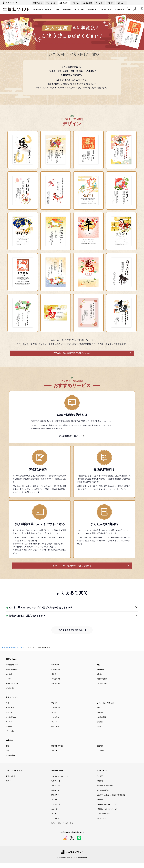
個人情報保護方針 (103, 795)
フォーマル (55, 727)
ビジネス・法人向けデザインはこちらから (72, 355)
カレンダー (100, 3)
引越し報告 (55, 732)
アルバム (76, 3)
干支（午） (55, 708)
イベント (9, 684)
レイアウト (100, 756)
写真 (38, 3)
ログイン (9, 786)
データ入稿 (10, 736)
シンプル (9, 717)
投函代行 (54, 679)
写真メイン (10, 713)
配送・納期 (67, 9)
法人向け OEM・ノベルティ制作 (62, 828)
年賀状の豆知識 (102, 684)
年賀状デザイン (57, 670)
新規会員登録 (11, 781)
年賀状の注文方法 (12, 689)
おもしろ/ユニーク (12, 722)
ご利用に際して (11, 693)
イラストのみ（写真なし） (106, 708)
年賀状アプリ (56, 689)
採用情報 (100, 786)
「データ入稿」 (98, 344)
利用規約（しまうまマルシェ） (107, 814)
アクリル (110, 3)
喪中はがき (55, 795)
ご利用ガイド (120, 9)
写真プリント (56, 786)
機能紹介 (100, 679)
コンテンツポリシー (104, 819)
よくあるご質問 (106, 9)
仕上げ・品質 (79, 9)
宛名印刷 (92, 9)
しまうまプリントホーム (60, 781)
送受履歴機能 (11, 760)
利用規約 (100, 805)
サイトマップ (101, 823)
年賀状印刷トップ (12, 670)
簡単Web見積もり (12, 675)
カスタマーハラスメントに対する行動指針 (111, 800)
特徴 (8, 751)
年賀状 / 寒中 (64, 3)
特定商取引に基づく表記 (105, 791)
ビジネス (9, 727)
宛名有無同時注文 (57, 751)
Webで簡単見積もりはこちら (72, 439)
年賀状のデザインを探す (42, 9)
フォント (54, 756)
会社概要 (100, 781)
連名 (8, 756)
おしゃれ (54, 717)
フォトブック (51, 3)
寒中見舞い (55, 800)
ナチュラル (55, 722)
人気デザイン (56, 713)
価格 (57, 9)
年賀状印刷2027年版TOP (12, 653)
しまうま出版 (87, 3)
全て (8, 708)
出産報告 (9, 732)
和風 (98, 713)
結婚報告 (100, 727)
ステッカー (121, 3)
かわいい (100, 717)
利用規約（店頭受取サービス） (107, 809)
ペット (99, 732)
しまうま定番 (101, 722)
